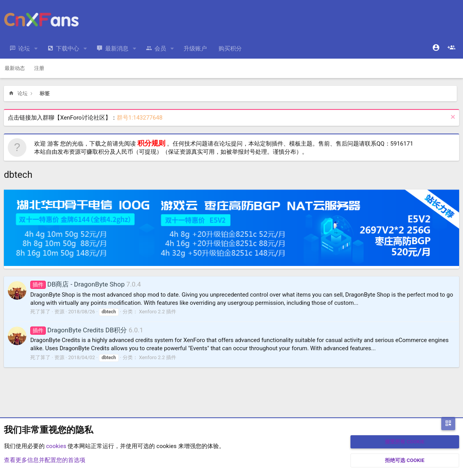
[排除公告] (452, 118)
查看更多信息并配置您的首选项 (45, 460)
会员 (160, 49)
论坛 (24, 49)
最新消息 (117, 49)
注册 (39, 68)
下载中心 (68, 49)
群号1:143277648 (140, 118)
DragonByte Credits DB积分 (79, 330)
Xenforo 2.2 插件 (158, 312)
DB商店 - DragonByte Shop (77, 284)
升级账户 (195, 49)
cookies (56, 446)
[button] (36, 49)
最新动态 (15, 68)
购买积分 (230, 49)
